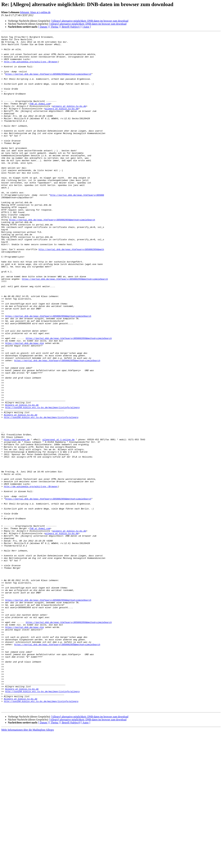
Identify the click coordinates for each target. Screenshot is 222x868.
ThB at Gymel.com (40, 118)
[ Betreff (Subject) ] (71, 27)
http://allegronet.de (17, 521)
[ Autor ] (86, 27)
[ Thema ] (55, 27)
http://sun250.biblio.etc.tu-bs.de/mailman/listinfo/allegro (42, 482)
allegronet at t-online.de (59, 521)
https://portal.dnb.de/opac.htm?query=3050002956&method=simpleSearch (48, 82)
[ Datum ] (43, 27)
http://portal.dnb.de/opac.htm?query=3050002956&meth (71, 293)
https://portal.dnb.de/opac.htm (24, 405)
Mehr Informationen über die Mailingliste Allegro (28, 865)
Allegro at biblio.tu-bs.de (22, 479)
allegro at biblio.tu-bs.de (69, 121)
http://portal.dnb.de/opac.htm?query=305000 (77, 228)
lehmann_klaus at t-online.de (35, 12)
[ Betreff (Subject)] (70, 858)
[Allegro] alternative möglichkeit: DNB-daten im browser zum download (90, 21)
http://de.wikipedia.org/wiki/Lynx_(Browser (31, 68)
